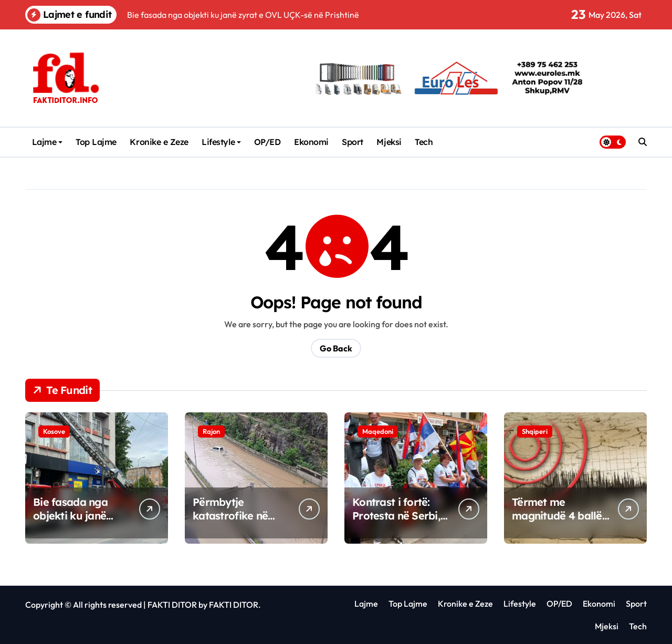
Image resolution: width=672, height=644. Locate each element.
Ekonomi (311, 142)
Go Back (336, 348)
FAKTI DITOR (172, 605)
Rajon (211, 431)
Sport (353, 142)
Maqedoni (378, 431)
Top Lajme (96, 142)
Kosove (54, 431)
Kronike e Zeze (159, 142)
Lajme (48, 142)
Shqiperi (535, 431)
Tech (424, 142)
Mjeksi (389, 142)
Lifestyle (221, 142)
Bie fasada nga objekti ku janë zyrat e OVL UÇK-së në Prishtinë (81, 522)
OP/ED (267, 142)
